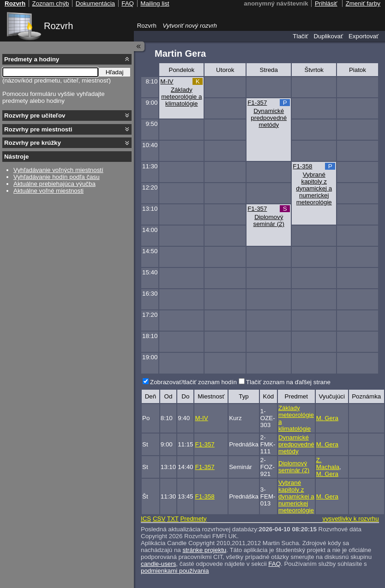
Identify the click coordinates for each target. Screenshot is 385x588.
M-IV (167, 81)
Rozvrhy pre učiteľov (35, 116)
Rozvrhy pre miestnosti (38, 129)
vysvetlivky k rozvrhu (350, 519)
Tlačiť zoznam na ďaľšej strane (288, 382)
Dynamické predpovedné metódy (269, 118)
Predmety (193, 519)
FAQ (274, 564)
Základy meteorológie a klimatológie (181, 97)
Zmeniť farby (363, 3)
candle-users (158, 564)
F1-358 (302, 166)
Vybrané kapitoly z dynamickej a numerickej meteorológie (314, 188)
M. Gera (327, 418)
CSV (159, 519)
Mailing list (155, 3)
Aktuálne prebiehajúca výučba (54, 184)
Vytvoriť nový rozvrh (190, 26)
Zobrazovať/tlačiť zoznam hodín (193, 382)
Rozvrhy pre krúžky (33, 143)
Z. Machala (328, 463)
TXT (173, 519)
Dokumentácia (95, 3)
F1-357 (257, 103)
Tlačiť (300, 36)
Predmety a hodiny (32, 59)
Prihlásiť (326, 3)
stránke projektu (204, 550)
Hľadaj (115, 72)
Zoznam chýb (50, 3)
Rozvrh (58, 26)
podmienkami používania (175, 571)
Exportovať (364, 36)
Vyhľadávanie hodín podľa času (57, 177)
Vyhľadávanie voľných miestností (58, 170)
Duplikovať (328, 36)
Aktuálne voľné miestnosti (48, 191)
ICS (146, 519)
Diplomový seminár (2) (269, 220)
